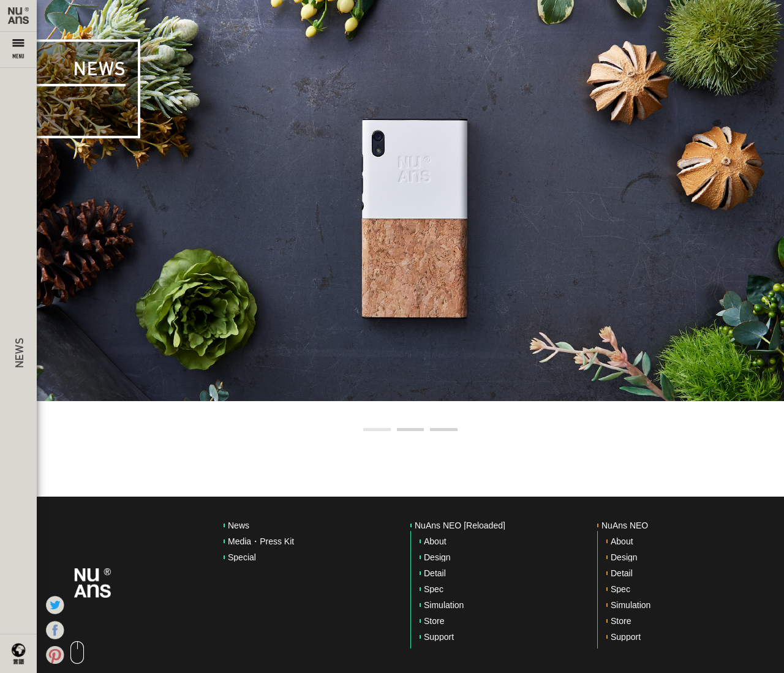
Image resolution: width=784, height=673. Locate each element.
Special (242, 557)
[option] (410, 201)
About (435, 541)
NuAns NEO (625, 525)
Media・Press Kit (261, 541)
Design (437, 557)
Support (439, 637)
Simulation (444, 605)
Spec (434, 589)
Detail (435, 573)
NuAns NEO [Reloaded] (460, 525)
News (239, 525)
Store (434, 621)
